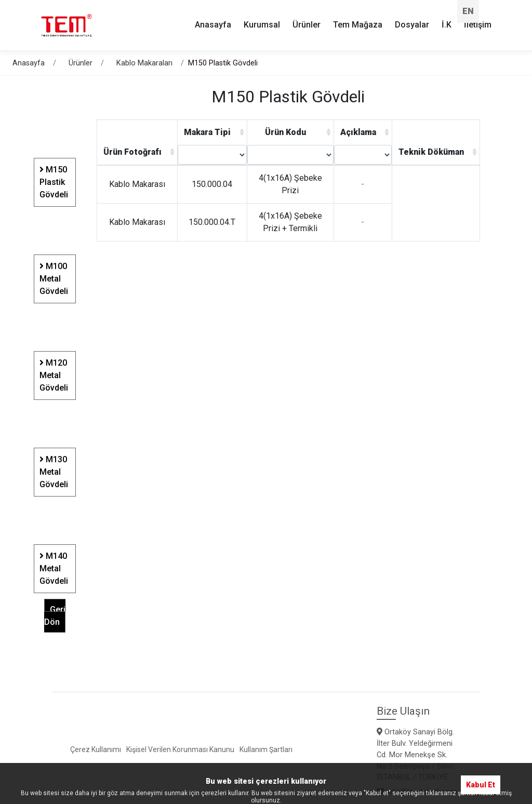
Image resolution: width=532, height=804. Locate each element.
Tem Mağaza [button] (358, 20)
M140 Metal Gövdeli (54, 563)
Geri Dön (55, 611)
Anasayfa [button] (213, 20)
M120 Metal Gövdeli (54, 370)
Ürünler (81, 57)
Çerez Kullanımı (96, 744)
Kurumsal (262, 20)
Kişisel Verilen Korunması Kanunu (180, 744)
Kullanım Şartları (266, 744)
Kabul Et (481, 779)
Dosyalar (412, 20)
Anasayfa (29, 57)
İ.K (447, 20)
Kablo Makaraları (144, 57)
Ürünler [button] (307, 20)
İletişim (478, 20)
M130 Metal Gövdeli (54, 467)
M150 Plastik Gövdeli (54, 177)
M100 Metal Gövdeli (54, 273)
